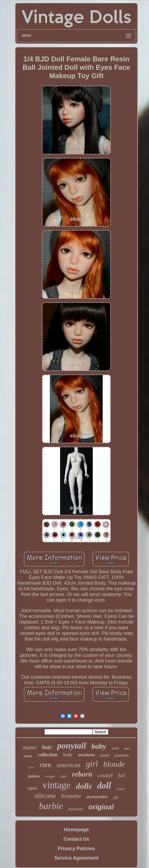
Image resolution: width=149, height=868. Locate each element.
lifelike (28, 756)
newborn (86, 755)
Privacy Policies (76, 849)
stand (105, 755)
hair (47, 747)
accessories (97, 797)
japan (32, 788)
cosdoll (105, 775)
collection (48, 755)
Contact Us (76, 839)
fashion (34, 776)
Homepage (76, 830)
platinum (122, 755)
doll (104, 786)
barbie (51, 806)
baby (99, 746)
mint (115, 748)
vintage (56, 785)
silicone (45, 796)
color (31, 767)
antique (50, 776)
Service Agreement (76, 858)
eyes (127, 748)
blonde (114, 764)
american (69, 765)
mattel (30, 747)
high (64, 776)
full (122, 775)
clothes (121, 789)
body (68, 755)
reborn (82, 774)
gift (116, 797)
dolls (84, 786)
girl (92, 764)
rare (46, 765)
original (101, 807)
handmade (76, 809)
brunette (71, 796)
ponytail (72, 746)
